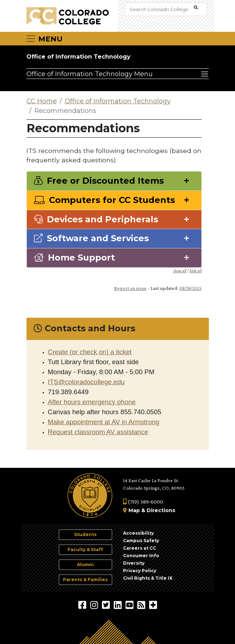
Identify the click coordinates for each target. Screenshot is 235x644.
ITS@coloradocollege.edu (86, 382)
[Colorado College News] (142, 605)
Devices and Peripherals (96, 219)
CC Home (42, 101)
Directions (161, 510)
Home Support (74, 258)
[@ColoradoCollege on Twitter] (107, 605)
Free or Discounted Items (99, 181)
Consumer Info (141, 556)
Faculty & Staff (85, 549)
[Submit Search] (196, 8)
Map (134, 510)
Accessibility (138, 533)
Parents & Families (85, 579)
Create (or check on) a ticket (90, 352)
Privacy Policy (140, 571)
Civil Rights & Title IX (148, 578)
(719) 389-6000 (143, 502)
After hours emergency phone (92, 402)
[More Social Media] (153, 605)
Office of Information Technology (79, 57)
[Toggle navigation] (44, 39)
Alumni (85, 564)
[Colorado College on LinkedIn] (119, 605)
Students (85, 534)
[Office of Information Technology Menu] (118, 74)
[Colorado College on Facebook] (83, 605)
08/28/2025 (190, 288)
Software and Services (91, 238)
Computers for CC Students (104, 200)
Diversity (134, 563)
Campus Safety (141, 541)
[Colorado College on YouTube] (130, 605)
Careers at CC (139, 548)
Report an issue (130, 288)
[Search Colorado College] (159, 9)
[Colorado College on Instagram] (95, 605)
